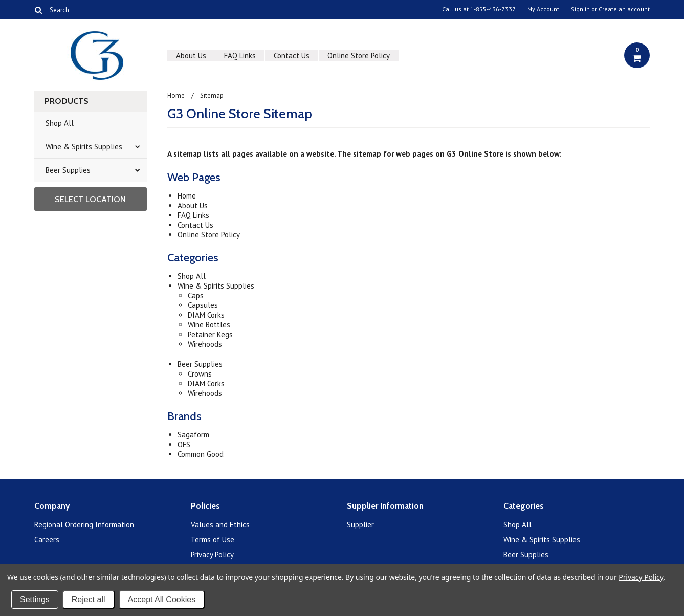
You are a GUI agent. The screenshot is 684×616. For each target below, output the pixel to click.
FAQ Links (240, 56)
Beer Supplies (68, 170)
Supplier (360, 525)
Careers (47, 540)
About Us (191, 56)
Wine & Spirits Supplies (84, 147)
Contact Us (292, 56)
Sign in (580, 9)
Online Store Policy (359, 56)
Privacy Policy (212, 554)
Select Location (90, 199)
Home (176, 95)
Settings (35, 599)
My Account (543, 9)
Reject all (89, 599)
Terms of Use (213, 540)
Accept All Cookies (162, 599)
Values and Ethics (220, 525)
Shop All (60, 123)
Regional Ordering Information (84, 525)
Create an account (624, 9)
